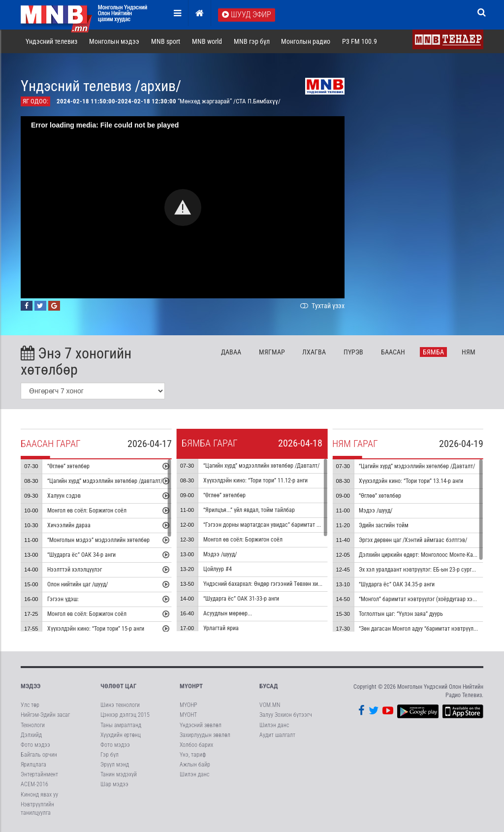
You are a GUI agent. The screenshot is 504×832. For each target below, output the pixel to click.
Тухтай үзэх (321, 306)
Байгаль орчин (39, 755)
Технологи (33, 725)
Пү (353, 352)
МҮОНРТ (191, 686)
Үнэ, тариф (193, 755)
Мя (272, 352)
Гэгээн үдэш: (63, 599)
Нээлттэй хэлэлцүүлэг (75, 570)
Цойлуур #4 (218, 569)
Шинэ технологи (120, 705)
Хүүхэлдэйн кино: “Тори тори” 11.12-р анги (255, 480)
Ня (469, 352)
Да (231, 352)
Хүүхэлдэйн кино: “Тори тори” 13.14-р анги (411, 481)
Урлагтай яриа (221, 628)
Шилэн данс (194, 774)
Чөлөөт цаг (118, 686)
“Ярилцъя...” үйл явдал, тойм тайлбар (249, 510)
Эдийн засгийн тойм (384, 525)
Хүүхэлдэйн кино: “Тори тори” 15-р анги (96, 629)
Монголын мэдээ (114, 41)
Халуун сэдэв (64, 496)
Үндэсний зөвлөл (201, 725)
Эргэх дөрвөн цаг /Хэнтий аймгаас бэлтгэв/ (413, 540)
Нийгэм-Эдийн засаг (45, 715)
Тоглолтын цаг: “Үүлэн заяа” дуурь (401, 614)
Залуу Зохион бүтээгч (286, 715)
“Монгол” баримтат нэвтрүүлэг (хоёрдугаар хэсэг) (421, 599)
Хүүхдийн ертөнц (121, 735)
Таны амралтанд (121, 725)
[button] (183, 208)
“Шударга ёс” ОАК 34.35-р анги (397, 584)
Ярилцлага (33, 765)
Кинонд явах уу (39, 795)
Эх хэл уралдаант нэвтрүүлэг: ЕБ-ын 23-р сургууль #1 (425, 570)
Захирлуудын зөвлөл (205, 735)
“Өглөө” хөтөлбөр (68, 466)
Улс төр (30, 705)
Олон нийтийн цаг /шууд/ (78, 584)
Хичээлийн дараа (69, 525)
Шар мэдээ (114, 784)
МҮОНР (188, 705)
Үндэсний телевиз (51, 41)
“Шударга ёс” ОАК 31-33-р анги (241, 599)
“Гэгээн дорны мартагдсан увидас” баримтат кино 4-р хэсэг (278, 525)
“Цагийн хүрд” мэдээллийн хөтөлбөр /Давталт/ (261, 466)
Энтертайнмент (39, 774)
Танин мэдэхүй (119, 774)
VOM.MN (270, 705)
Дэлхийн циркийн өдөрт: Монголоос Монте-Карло (420, 555)
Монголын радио (306, 41)
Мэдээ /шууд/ (220, 554)
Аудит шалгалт (277, 735)
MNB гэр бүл (252, 41)
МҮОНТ (188, 715)
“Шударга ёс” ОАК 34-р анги (81, 555)
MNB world (207, 41)
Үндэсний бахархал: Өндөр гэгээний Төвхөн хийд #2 (268, 584)
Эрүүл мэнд (115, 765)
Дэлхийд (31, 735)
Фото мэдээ (35, 745)
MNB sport (166, 41)
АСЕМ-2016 (34, 784)
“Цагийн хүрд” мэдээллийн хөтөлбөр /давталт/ (105, 481)
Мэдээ (31, 686)
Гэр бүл (110, 755)
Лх (314, 352)
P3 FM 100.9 (360, 41)
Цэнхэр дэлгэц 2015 (125, 715)
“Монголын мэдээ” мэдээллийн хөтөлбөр (98, 540)
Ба (393, 352)
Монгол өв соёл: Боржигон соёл (87, 511)
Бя (433, 352)
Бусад (269, 686)
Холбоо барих (196, 745)
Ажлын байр (195, 765)
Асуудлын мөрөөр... (228, 613)
